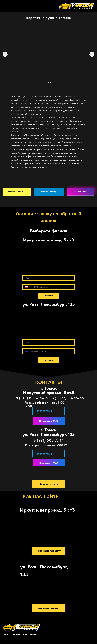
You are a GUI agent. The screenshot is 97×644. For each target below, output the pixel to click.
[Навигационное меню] (4, 6)
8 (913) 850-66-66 (32, 398)
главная (7, 635)
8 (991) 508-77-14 (49, 440)
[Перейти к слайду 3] (51, 82)
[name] (48, 278)
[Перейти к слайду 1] (46, 82)
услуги (17, 635)
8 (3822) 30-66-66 (68, 398)
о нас (25, 635)
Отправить (48, 296)
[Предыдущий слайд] (5, 54)
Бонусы (34, 635)
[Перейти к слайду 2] (48, 82)
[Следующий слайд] (92, 54)
